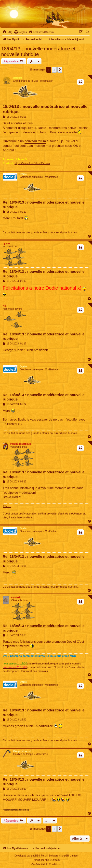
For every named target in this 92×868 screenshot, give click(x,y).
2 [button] (54, 70)
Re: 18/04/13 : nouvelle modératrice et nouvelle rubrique (44, 205)
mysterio (16, 598)
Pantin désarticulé (21, 444)
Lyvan (6, 243)
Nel (5, 306)
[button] (60, 70)
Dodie (23, 174)
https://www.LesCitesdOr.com (32, 163)
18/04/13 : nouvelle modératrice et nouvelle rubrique (38, 51)
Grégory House (22, 751)
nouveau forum (35, 141)
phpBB (35, 856)
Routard (18, 78)
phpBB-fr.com (52, 860)
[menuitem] (7, 32)
